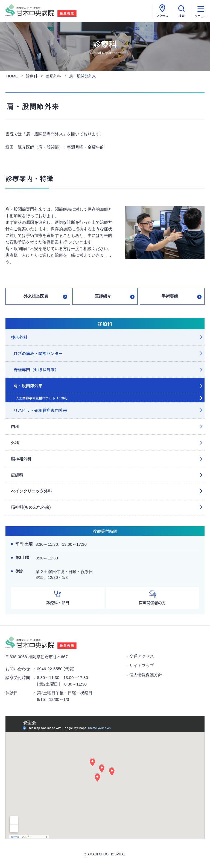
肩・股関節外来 (28, 386)
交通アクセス (142, 656)
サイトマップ (142, 665)
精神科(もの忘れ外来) (31, 507)
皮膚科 (17, 475)
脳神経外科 (21, 459)
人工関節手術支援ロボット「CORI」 (43, 398)
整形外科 (19, 337)
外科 (15, 442)
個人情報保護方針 (146, 675)
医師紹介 (103, 296)
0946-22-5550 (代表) (56, 669)
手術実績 (170, 296)
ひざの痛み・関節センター (38, 353)
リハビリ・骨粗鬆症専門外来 (40, 410)
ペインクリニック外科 (31, 491)
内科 (15, 426)
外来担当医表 (36, 296)
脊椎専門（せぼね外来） (36, 369)
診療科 (105, 324)
